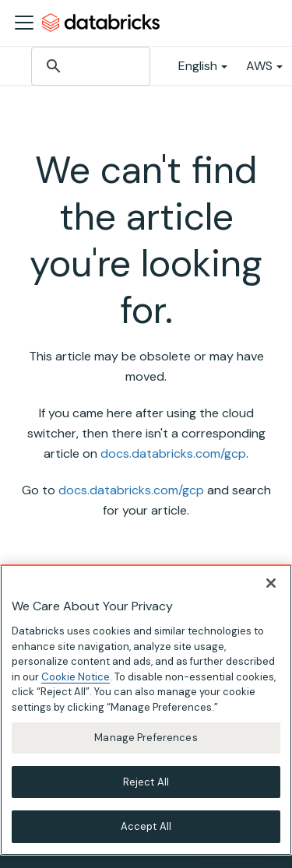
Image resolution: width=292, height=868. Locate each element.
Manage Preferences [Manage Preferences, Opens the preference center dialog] (146, 738)
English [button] (198, 66)
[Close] (271, 583)
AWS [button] (259, 66)
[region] (146, 710)
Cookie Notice (76, 677)
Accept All (146, 826)
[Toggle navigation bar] (24, 23)
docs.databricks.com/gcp (173, 453)
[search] (90, 66)
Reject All (146, 782)
